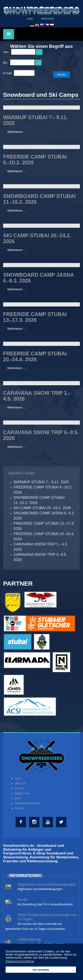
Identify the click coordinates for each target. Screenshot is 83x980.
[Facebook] (21, 822)
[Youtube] (48, 822)
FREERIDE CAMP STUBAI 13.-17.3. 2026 (35, 317)
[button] (69, 958)
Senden (62, 74)
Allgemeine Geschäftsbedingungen (46, 884)
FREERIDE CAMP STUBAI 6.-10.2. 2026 (35, 160)
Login (30, 19)
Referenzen (22, 793)
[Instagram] (35, 822)
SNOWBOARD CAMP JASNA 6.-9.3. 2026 (38, 278)
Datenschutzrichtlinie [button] (20, 961)
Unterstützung (29, 939)
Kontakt (19, 808)
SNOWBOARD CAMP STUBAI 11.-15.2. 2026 (39, 199)
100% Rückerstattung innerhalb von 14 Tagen (47, 917)
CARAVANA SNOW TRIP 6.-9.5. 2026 (41, 435)
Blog (17, 798)
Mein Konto (48, 19)
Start (18, 778)
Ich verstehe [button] (41, 970)
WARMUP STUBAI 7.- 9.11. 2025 (35, 120)
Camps (19, 788)
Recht (22, 900)
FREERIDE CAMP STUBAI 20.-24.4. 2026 (35, 356)
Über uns (20, 783)
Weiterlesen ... (16, 132)
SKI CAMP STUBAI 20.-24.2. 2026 (37, 238)
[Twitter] (62, 822)
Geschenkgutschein (27, 803)
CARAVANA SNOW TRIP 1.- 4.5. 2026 (37, 396)
